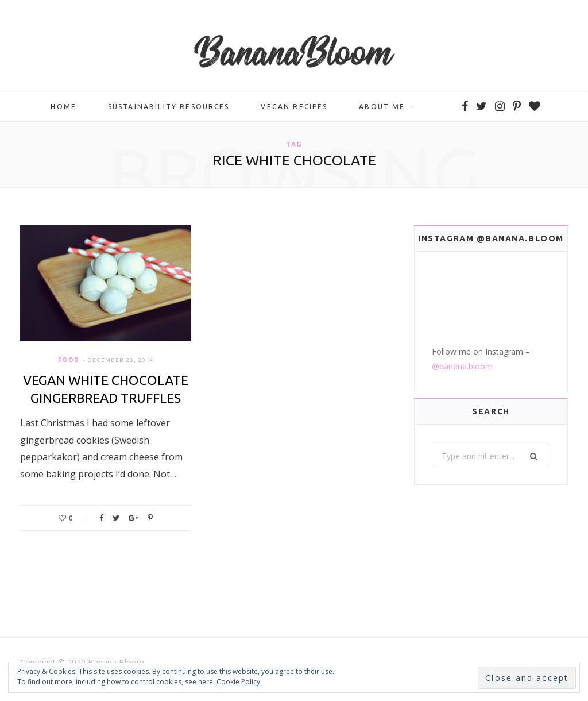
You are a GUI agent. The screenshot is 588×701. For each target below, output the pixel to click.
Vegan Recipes (294, 107)
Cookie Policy (238, 682)
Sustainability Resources (169, 107)
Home (63, 107)
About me (382, 107)
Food (69, 360)
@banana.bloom (462, 366)
